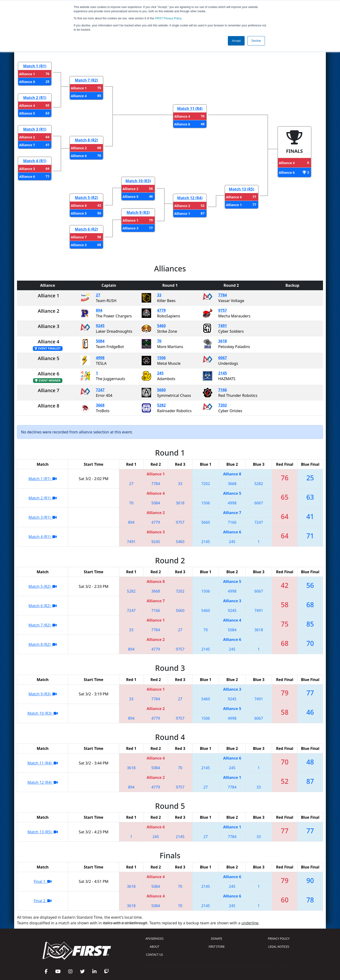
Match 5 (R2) (86, 198)
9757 (223, 310)
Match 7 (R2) (86, 80)
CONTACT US (154, 955)
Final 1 (43, 881)
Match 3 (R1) (35, 129)
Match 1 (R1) (35, 66)
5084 (100, 341)
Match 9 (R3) (138, 212)
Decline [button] (256, 41)
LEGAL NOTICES (279, 947)
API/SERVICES (154, 939)
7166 (223, 390)
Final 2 (43, 901)
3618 (223, 341)
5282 (161, 405)
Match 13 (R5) (241, 189)
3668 (100, 405)
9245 (100, 326)
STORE (217, 947)
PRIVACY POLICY (279, 939)
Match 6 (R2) (86, 229)
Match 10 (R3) (138, 181)
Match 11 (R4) (190, 108)
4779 (161, 310)
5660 (161, 390)
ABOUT (154, 947)
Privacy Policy (168, 18)
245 (160, 373)
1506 (161, 358)
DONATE (217, 939)
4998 (100, 358)
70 (159, 341)
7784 (223, 295)
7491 (223, 326)
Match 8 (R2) (86, 140)
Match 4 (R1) (35, 161)
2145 (223, 373)
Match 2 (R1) (35, 98)
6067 (223, 358)
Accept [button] (236, 41)
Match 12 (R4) (190, 198)
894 (99, 310)
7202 (223, 405)
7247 (100, 390)
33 (159, 295)
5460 (161, 326)
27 (98, 295)
